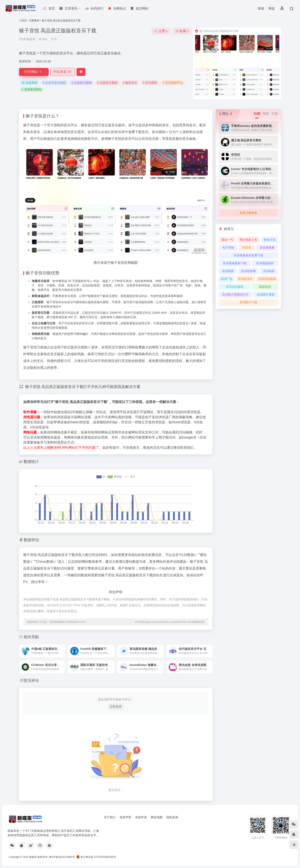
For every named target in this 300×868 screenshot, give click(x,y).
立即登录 (116, 707)
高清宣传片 (245, 279)
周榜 (266, 114)
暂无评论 (31, 681)
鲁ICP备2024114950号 (62, 857)
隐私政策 (172, 817)
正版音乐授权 (77, 347)
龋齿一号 (227, 240)
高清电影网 (248, 271)
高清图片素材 (266, 294)
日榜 (257, 114)
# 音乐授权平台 (173, 83)
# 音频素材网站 (32, 89)
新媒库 (33, 857)
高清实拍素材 (235, 287)
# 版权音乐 (130, 83)
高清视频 (228, 271)
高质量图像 (267, 248)
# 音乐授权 (150, 83)
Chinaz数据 (45, 562)
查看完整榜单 (248, 213)
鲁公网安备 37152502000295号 (97, 857)
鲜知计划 (270, 240)
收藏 (182, 31)
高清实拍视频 (267, 279)
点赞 (161, 31)
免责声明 (125, 817)
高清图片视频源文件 (236, 294)
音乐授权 (159, 132)
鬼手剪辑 (228, 248)
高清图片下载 (248, 302)
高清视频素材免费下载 (248, 255)
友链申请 (141, 817)
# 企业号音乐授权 (55, 83)
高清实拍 (265, 287)
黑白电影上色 (248, 240)
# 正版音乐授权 (82, 83)
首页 (24, 21)
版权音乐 (84, 281)
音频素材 (34, 21)
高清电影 (269, 271)
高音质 (247, 248)
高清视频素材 (265, 263)
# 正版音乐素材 (107, 83)
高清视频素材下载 (235, 263)
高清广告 (227, 279)
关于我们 (110, 817)
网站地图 (157, 817)
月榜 (275, 114)
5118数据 (187, 555)
